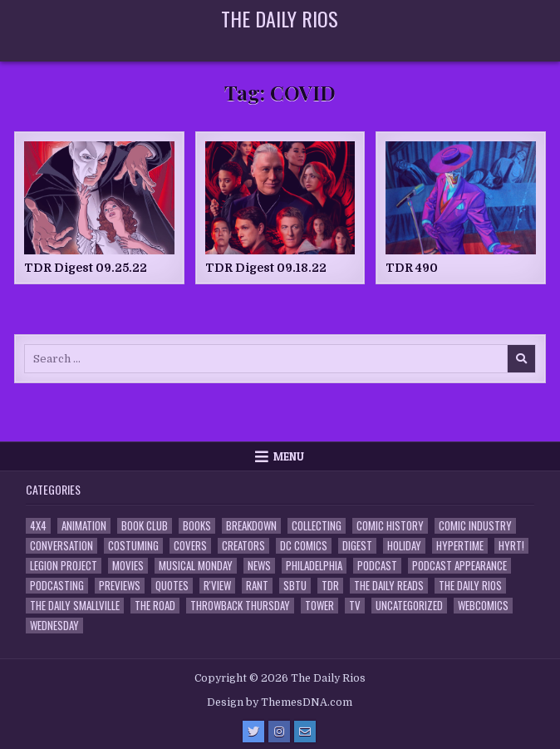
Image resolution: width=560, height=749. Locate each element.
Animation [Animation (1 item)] (84, 526)
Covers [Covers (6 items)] (190, 546)
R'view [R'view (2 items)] (217, 586)
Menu (289, 456)
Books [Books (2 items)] (197, 526)
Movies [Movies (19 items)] (128, 566)
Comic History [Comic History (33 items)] (390, 526)
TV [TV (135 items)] (355, 606)
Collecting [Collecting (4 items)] (317, 526)
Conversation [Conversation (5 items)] (61, 546)
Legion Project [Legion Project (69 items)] (64, 566)
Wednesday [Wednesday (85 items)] (54, 626)
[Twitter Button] (253, 732)
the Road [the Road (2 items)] (155, 606)
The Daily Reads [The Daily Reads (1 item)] (389, 586)
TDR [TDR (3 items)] (330, 586)
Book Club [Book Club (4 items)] (145, 526)
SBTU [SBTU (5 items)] (295, 586)
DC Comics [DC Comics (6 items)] (304, 546)
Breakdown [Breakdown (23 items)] (251, 526)
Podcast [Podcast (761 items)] (377, 566)
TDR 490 (412, 268)
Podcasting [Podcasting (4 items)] (57, 586)
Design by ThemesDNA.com (280, 702)
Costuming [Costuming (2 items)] (133, 546)
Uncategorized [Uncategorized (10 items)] (409, 606)
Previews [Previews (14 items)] (120, 586)
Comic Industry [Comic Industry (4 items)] (475, 526)
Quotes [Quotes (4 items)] (172, 586)
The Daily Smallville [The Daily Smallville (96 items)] (75, 606)
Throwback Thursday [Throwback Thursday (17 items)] (240, 606)
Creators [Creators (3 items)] (243, 546)
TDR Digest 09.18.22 (266, 268)
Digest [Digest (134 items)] (357, 546)
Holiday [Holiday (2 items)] (404, 546)
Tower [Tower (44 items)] (319, 606)
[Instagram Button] (279, 732)
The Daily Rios (280, 18)
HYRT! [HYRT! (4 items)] (511, 546)
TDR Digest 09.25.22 (86, 268)
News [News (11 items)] (259, 566)
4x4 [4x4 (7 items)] (38, 526)
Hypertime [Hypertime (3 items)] (460, 546)
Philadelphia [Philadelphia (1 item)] (314, 566)
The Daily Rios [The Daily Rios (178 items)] (470, 586)
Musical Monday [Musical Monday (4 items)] (196, 566)
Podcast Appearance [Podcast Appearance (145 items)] (459, 566)
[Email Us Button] (305, 732)
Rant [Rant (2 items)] (257, 586)
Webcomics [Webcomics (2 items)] (483, 606)
